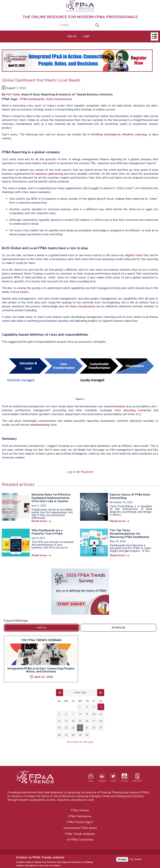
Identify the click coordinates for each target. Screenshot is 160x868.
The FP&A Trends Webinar (41, 640)
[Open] (154, 36)
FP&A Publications (80, 816)
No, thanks (136, 860)
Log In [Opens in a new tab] (71, 472)
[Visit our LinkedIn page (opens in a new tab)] (102, 778)
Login (86, 36)
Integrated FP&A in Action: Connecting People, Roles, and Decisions (41, 670)
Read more (39, 521)
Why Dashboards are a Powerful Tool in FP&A (47, 532)
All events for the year (80, 742)
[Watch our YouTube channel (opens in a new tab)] (124, 778)
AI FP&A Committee (80, 840)
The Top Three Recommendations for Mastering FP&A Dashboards (130, 534)
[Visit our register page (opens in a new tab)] (91, 778)
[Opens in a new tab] (80, 592)
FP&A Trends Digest (80, 822)
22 (80, 728)
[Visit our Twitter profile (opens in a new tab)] (113, 778)
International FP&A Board (80, 828)
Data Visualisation (59, 99)
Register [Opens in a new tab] (87, 472)
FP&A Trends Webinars (80, 834)
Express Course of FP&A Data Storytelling (130, 496)
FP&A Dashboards (32, 99)
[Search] (80, 25)
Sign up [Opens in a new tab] (72, 36)
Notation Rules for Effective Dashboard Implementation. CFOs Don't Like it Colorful (51, 498)
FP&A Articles (80, 810)
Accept (122, 860)
